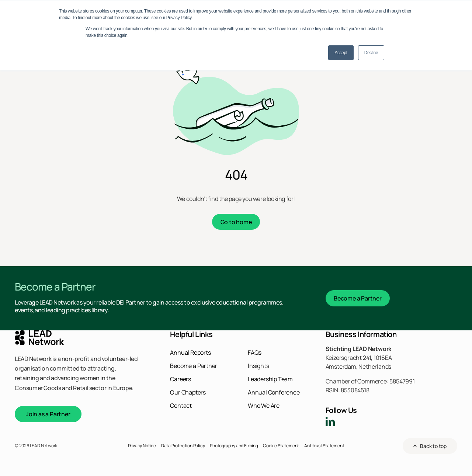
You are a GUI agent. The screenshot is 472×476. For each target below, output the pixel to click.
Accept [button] (341, 53)
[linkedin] (330, 422)
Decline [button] (371, 53)
